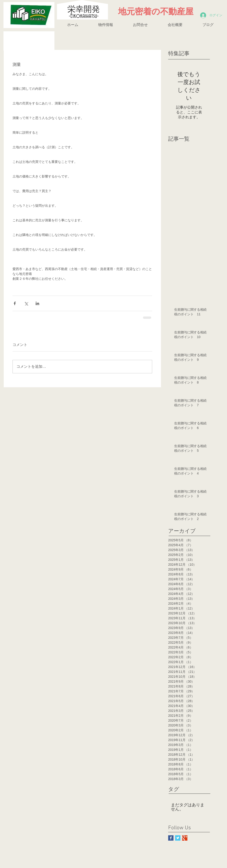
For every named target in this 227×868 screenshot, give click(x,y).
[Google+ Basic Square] (185, 838)
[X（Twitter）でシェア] (26, 303)
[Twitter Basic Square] (178, 838)
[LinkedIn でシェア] (37, 303)
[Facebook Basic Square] (171, 838)
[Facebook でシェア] (15, 303)
